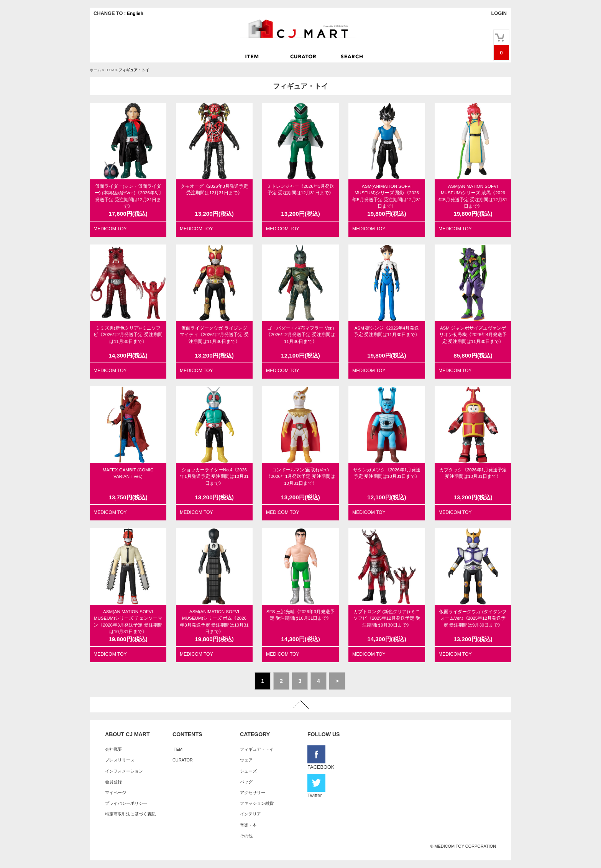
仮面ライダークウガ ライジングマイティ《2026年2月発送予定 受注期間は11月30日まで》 (214, 335)
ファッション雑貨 (257, 803)
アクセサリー (253, 793)
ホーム (95, 70)
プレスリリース (120, 760)
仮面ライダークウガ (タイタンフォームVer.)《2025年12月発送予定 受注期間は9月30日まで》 (473, 618)
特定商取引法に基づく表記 (130, 814)
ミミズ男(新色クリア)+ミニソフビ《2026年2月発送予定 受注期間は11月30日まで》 (128, 335)
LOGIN (499, 13)
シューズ (248, 771)
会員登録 (113, 782)
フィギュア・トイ (257, 749)
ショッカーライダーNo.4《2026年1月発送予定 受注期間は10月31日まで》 (214, 477)
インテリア (250, 814)
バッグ (246, 782)
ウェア (246, 760)
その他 (246, 836)
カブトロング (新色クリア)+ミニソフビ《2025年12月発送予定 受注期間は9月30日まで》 (387, 618)
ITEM (110, 70)
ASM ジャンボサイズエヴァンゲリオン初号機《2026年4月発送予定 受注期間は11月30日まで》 (473, 335)
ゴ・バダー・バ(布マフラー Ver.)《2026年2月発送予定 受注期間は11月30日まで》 (300, 335)
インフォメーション (124, 771)
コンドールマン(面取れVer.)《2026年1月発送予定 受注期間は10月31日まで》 (300, 477)
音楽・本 (248, 825)
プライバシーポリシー (126, 803)
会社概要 (113, 749)
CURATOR (183, 760)
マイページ (116, 793)
